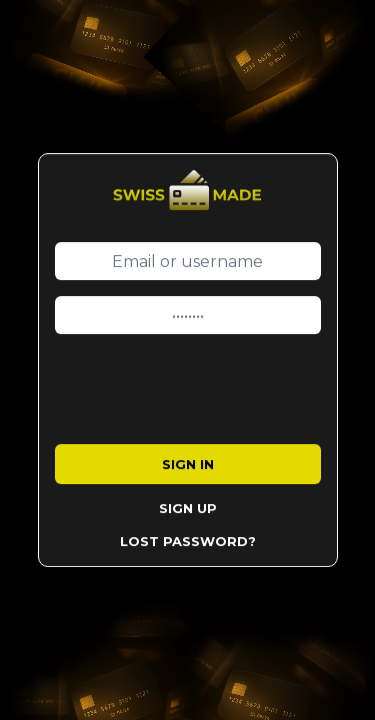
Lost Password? (188, 541)
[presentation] (207, 389)
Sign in (188, 464)
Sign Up (188, 508)
